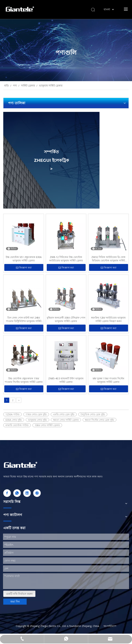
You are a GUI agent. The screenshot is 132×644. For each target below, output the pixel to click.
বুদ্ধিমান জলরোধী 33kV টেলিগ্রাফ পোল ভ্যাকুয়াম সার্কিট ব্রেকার (66, 319)
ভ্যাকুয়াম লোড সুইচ (37, 420)
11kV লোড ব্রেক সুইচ (36, 414)
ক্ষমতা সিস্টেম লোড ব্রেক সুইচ (100, 420)
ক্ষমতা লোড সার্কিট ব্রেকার (66, 420)
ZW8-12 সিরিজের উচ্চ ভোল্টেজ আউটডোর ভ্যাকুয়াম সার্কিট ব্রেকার (66, 259)
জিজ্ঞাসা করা (24, 268)
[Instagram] (37, 493)
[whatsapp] (17, 493)
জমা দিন (15, 602)
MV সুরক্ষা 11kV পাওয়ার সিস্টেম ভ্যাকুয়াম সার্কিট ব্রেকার (108, 380)
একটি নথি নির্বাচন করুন (19, 594)
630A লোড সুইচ (14, 420)
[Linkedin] (27, 493)
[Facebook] (7, 493)
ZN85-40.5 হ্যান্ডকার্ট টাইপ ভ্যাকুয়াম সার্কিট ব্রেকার (66, 380)
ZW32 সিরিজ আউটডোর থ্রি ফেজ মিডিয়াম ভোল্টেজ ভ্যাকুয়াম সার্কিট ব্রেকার (108, 259)
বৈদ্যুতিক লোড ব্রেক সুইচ (93, 414)
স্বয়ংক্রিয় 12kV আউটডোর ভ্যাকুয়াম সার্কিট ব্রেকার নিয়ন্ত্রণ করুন (108, 319)
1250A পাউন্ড (12, 414)
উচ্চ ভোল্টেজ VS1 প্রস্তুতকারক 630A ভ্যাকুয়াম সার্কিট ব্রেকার (24, 259)
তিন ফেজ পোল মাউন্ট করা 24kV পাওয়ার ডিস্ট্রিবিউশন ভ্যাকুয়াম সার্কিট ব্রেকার (24, 319)
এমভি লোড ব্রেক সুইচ (64, 414)
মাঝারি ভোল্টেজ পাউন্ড (17, 425)
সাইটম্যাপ (112, 626)
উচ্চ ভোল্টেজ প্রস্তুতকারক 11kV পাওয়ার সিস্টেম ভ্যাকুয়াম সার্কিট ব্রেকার (24, 380)
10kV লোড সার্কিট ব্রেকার (47, 425)
